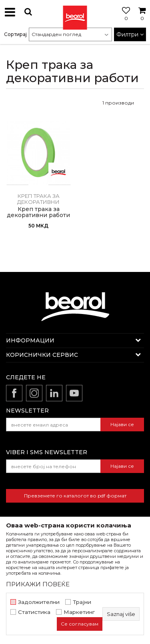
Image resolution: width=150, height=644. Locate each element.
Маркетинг (79, 612)
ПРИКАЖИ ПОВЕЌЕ (38, 584)
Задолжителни (39, 602)
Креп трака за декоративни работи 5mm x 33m (38, 215)
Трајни (82, 602)
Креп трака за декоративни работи (38, 202)
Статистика (34, 612)
